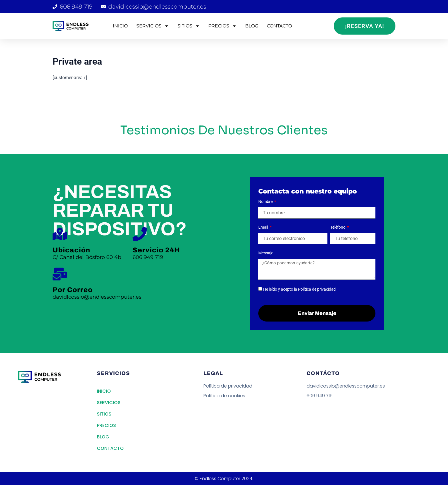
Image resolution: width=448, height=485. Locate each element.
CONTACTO (279, 26)
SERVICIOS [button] (153, 26)
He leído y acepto (299, 289)
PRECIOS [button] (222, 26)
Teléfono (338, 227)
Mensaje (266, 253)
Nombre (266, 201)
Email (264, 227)
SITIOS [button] (189, 26)
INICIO (120, 26)
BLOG (252, 26)
